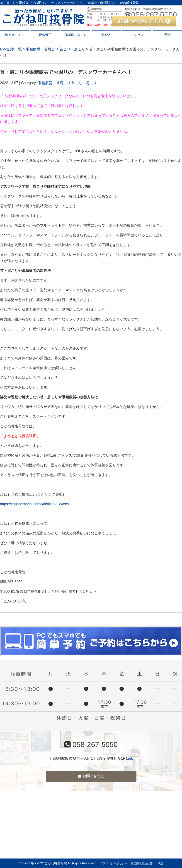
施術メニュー (15, 35)
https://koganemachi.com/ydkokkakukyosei (34, 504)
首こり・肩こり (72, 49)
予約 (167, 35)
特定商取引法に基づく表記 (147, 863)
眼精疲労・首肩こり (42, 49)
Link (130, 758)
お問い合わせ (91, 776)
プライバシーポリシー (114, 863)
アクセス (137, 35)
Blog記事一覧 (11, 49)
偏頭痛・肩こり (76, 35)
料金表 (106, 35)
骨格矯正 (45, 35)
